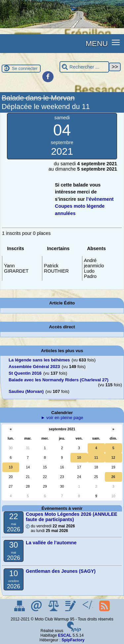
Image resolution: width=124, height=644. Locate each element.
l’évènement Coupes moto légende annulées (84, 206)
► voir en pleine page (62, 418)
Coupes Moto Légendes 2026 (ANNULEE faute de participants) (72, 517)
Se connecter (25, 68)
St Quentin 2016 (25, 373)
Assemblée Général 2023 (34, 367)
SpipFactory (73, 640)
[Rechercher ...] (84, 67)
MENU (97, 43)
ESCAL (65, 635)
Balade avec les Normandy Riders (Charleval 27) (59, 380)
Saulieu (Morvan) (26, 391)
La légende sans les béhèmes (39, 360)
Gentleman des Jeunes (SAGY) (61, 571)
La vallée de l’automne (51, 543)
